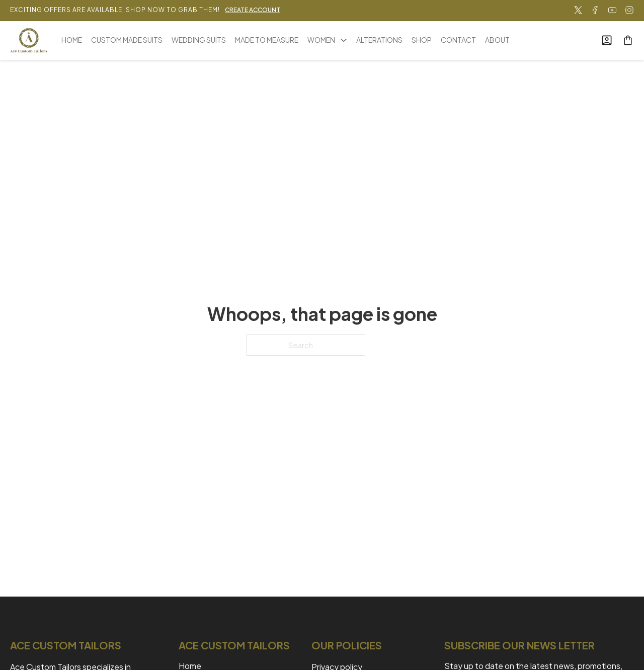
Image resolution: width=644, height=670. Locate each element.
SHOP (422, 40)
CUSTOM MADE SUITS (127, 40)
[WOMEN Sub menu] (344, 40)
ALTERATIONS (379, 40)
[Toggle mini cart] (628, 40)
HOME (72, 40)
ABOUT (497, 40)
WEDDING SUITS (199, 40)
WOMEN (321, 40)
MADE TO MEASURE (267, 40)
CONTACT (458, 40)
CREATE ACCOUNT (253, 10)
